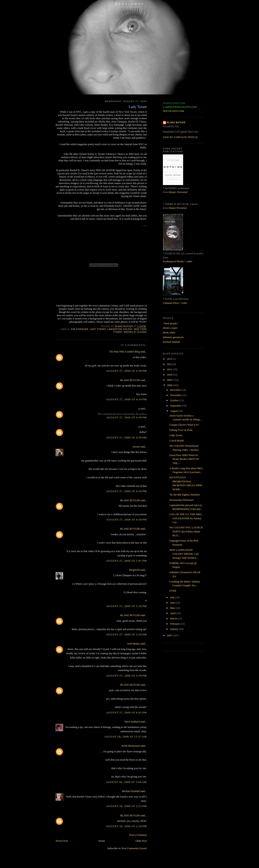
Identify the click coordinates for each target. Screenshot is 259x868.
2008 (170, 385)
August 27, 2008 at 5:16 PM (126, 606)
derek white (169, 332)
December (176, 390)
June (173, 603)
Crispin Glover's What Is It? (184, 425)
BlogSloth (134, 570)
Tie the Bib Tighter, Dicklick (185, 495)
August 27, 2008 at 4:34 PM (126, 399)
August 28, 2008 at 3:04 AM (126, 782)
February (175, 624)
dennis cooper (170, 328)
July (173, 597)
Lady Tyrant (176, 435)
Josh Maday (134, 644)
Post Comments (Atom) (134, 848)
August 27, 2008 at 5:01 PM (126, 561)
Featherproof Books (173, 261)
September (176, 406)
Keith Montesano (131, 746)
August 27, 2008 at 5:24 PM (126, 634)
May (173, 608)
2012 (170, 364)
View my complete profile (180, 137)
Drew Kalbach (132, 722)
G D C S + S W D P (129, 4)
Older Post (141, 841)
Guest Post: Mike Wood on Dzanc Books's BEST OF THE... (184, 459)
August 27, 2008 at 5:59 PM (126, 676)
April (173, 613)
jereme (136, 447)
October (175, 400)
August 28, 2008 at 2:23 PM (126, 806)
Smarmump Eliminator (182, 500)
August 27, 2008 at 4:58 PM (126, 520)
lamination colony (120, 329)
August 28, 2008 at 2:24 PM (126, 826)
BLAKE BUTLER (130, 380)
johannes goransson (173, 337)
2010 (170, 375)
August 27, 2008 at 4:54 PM (126, 491)
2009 (170, 380)
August (174, 411)
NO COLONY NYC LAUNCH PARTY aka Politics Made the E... (186, 531)
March (174, 618)
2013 (170, 359)
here (116, 219)
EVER (173, 591)
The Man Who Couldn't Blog (124, 352)
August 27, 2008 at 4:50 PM (126, 417)
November (176, 395)
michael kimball (171, 342)
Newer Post (62, 841)
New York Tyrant (128, 112)
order (189, 261)
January (175, 629)
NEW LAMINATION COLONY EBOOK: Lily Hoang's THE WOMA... (184, 554)
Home (102, 841)
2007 (170, 635)
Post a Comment (138, 835)
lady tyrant (98, 329)
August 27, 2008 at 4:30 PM (126, 371)
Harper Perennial (178, 192)
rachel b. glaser (135, 332)
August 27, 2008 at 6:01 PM (126, 712)
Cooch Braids (177, 440)
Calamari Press (171, 303)
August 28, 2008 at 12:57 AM (126, 737)
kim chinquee (80, 329)
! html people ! (171, 323)
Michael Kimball (131, 791)
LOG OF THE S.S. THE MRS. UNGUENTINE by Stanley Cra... (186, 518)
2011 (170, 369)
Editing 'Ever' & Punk (181, 430)
